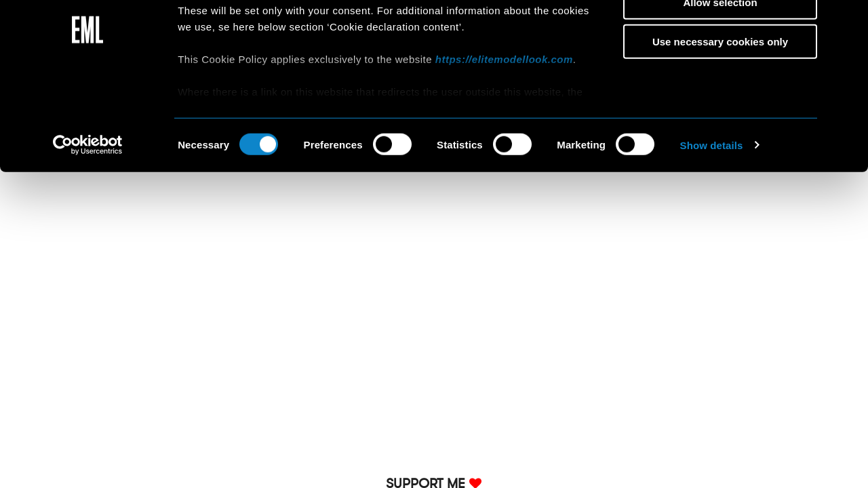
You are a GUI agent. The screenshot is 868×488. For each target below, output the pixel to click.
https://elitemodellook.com (504, 130)
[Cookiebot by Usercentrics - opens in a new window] (88, 217)
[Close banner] (847, 21)
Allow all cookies (721, 34)
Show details (712, 217)
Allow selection (720, 74)
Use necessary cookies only (720, 113)
